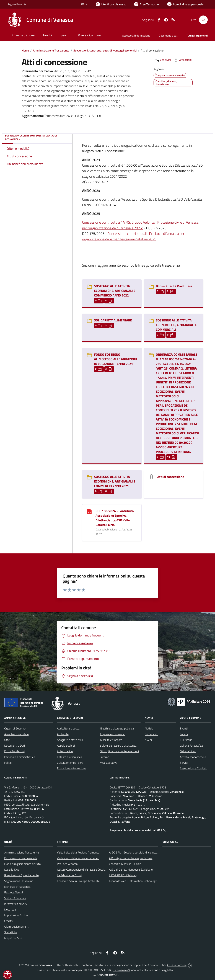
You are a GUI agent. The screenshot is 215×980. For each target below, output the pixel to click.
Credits (8, 921)
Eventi (184, 728)
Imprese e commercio (113, 734)
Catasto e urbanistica (69, 757)
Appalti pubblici (66, 746)
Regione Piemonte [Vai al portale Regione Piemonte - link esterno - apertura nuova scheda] (17, 4)
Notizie (149, 728)
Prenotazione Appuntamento (21, 875)
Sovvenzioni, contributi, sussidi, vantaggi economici (105, 50)
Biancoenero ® (121, 970)
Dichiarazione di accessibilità (21, 858)
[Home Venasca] (40, 20)
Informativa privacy (16, 904)
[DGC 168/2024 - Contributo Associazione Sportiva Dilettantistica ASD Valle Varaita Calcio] (89, 511)
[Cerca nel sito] (203, 20)
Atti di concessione (171, 477)
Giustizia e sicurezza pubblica (117, 728)
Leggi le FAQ (12, 870)
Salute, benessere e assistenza (118, 746)
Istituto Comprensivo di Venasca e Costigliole (83, 870)
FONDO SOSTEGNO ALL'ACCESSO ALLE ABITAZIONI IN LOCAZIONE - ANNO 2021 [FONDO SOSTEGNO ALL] (116, 359)
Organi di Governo (15, 728)
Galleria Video (188, 751)
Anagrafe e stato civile (70, 740)
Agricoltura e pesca (68, 728)
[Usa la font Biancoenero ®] (111, 4)
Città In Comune (177, 965)
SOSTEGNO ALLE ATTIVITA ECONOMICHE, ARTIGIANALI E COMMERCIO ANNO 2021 (115, 481)
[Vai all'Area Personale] (185, 4)
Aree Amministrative (16, 734)
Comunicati (151, 734)
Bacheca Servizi (14, 892)
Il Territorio (186, 740)
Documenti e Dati (15, 746)
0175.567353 (17, 792)
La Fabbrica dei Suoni (69, 875)
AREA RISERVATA (105, 974)
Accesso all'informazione (136, 36)
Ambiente (63, 734)
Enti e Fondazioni (14, 751)
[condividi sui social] (163, 60)
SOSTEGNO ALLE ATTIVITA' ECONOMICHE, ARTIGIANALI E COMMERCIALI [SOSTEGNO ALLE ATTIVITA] (176, 325)
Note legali (11, 909)
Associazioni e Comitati (193, 768)
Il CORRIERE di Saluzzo (123, 875)
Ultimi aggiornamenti (17, 927)
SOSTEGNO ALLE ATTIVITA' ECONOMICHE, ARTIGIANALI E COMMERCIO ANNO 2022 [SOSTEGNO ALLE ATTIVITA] (115, 291)
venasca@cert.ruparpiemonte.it (30, 804)
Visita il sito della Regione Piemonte (78, 852)
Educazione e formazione (72, 768)
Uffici (7, 740)
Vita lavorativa (109, 763)
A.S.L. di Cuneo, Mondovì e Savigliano (131, 870)
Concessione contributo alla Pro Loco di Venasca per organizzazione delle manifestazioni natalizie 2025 (133, 236)
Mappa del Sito (13, 938)
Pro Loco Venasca (67, 864)
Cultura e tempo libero (70, 763)
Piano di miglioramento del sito (22, 864)
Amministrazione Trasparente (51, 50)
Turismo (105, 757)
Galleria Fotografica (191, 746)
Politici (8, 763)
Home (25, 50)
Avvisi (148, 740)
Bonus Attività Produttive (174, 286)
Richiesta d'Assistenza (17, 887)
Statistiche (11, 932)
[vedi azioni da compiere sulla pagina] (182, 60)
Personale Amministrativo (20, 757)
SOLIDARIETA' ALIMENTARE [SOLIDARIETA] (113, 320)
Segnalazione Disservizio (19, 881)
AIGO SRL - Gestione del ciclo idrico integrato (136, 852)
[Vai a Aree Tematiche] (146, 4)
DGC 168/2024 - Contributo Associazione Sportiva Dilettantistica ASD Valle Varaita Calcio (115, 518)
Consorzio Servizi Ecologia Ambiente (78, 881)
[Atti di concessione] (151, 477)
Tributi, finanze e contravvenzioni (119, 751)
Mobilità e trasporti (111, 740)
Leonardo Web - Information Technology (133, 881)
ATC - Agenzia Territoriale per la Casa (131, 858)
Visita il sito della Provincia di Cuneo (78, 858)
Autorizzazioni (65, 751)
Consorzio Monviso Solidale (125, 864)
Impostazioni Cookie (16, 915)
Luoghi (184, 734)
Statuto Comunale (15, 898)
